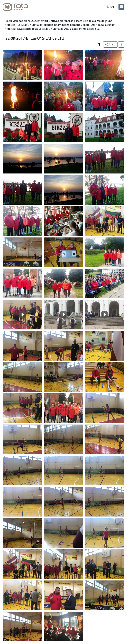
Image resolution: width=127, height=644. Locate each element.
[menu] (121, 7)
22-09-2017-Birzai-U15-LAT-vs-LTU (35, 38)
